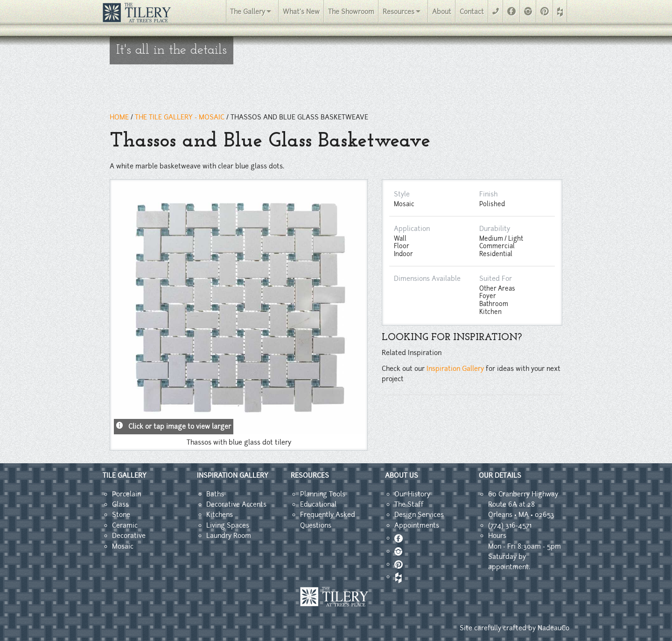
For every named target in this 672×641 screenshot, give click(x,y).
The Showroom (351, 12)
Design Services (419, 515)
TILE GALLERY (125, 475)
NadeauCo (553, 628)
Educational (318, 504)
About (442, 12)
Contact (472, 12)
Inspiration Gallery (455, 369)
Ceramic (125, 525)
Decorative (129, 536)
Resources (399, 12)
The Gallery (248, 12)
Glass (120, 504)
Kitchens (220, 515)
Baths (215, 494)
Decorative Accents (236, 504)
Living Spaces (228, 525)
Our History (412, 494)
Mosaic (123, 546)
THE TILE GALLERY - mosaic (180, 117)
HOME (119, 117)
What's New (301, 12)
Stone (121, 515)
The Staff (409, 504)
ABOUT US (402, 475)
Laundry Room (229, 536)
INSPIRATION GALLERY (233, 475)
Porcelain (126, 494)
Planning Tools (323, 494)
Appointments (417, 525)
